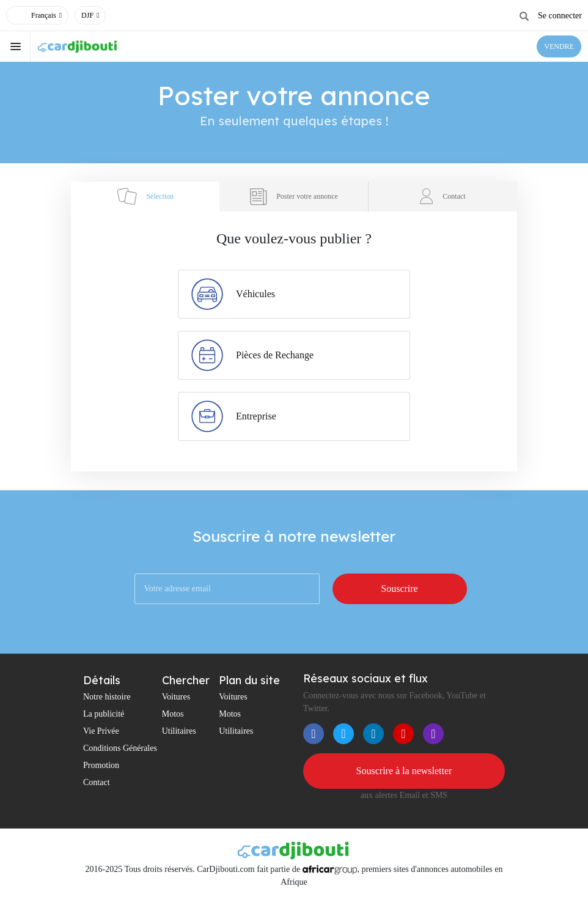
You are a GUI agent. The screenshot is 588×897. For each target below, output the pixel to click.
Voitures (176, 697)
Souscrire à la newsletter (404, 771)
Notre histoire (107, 697)
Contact (97, 782)
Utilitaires (179, 731)
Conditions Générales (120, 748)
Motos (173, 714)
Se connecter (560, 16)
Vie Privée (101, 731)
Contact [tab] (443, 196)
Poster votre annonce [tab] (294, 197)
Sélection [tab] (145, 196)
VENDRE (559, 46)
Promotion (101, 765)
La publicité (104, 714)
